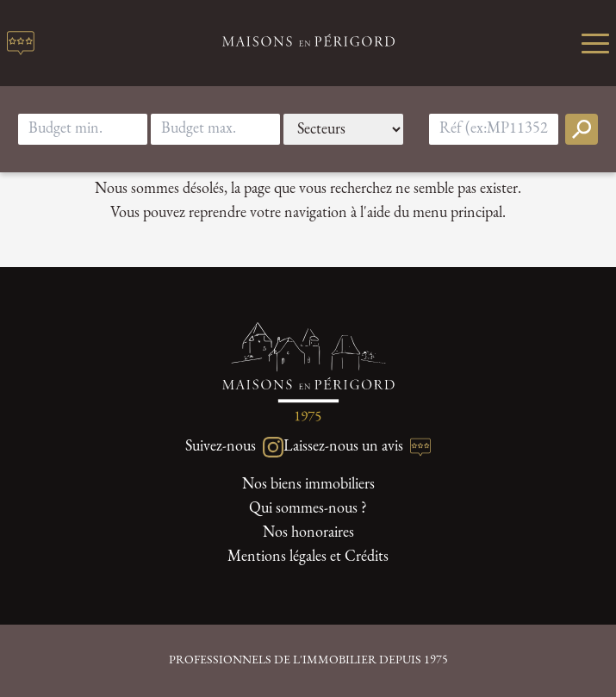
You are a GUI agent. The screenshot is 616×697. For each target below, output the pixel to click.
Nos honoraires (308, 533)
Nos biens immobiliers (308, 485)
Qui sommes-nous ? (308, 509)
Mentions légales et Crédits (308, 557)
